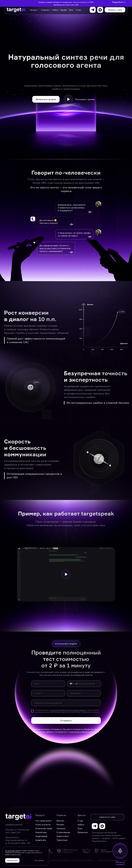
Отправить (66, 720)
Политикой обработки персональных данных (68, 710)
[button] (115, 10)
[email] (48, 693)
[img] (50, 851)
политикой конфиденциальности (84, 732)
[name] (48, 684)
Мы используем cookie (12, 851)
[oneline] (84, 693)
